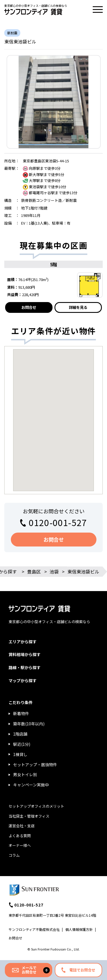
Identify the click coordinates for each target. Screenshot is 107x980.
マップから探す (23, 680)
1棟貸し (20, 754)
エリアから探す (23, 642)
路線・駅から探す (25, 667)
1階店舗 (20, 734)
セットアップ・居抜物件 (35, 765)
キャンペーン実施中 (31, 785)
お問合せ (29, 307)
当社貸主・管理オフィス (29, 816)
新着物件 (21, 713)
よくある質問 (20, 836)
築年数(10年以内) (29, 724)
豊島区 (34, 571)
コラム (14, 855)
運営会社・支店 (22, 826)
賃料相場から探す (25, 654)
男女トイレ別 (25, 774)
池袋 (54, 571)
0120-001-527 (58, 522)
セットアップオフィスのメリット (36, 806)
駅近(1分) (22, 744)
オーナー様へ (20, 845)
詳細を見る (78, 307)
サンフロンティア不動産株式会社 (34, 929)
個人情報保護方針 (79, 929)
